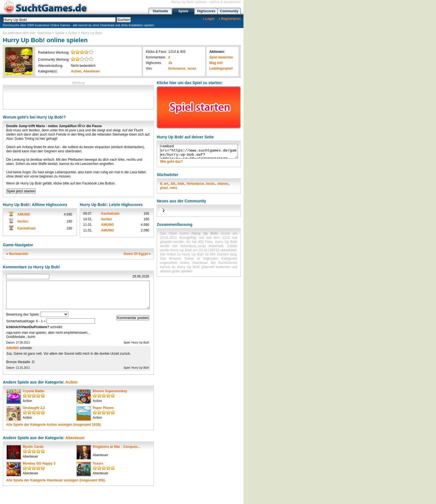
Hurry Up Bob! (92, 33)
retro (173, 188)
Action (73, 33)
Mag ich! (216, 63)
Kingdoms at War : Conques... (116, 447)
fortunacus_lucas (182, 68)
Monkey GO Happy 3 (39, 463)
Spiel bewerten (221, 57)
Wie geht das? (171, 162)
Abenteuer (92, 71)
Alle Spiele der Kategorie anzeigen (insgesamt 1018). (54, 425)
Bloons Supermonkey (110, 391)
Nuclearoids (19, 254)
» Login (209, 19)
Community (229, 11)
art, (166, 184)
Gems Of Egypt (136, 254)
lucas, (211, 184)
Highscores (206, 11)
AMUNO (24, 214)
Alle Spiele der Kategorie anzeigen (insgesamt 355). (56, 480)
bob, (181, 184)
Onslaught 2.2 (34, 408)
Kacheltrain (26, 228)
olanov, (223, 184)
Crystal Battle (33, 391)
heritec (23, 221)
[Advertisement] (78, 97)
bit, (174, 184)
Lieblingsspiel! (221, 68)
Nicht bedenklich (83, 66)
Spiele (183, 11)
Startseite (160, 11)
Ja (170, 63)
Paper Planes (103, 408)
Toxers (98, 463)
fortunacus (195, 184)
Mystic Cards (33, 447)
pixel (164, 188)
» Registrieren (229, 19)
